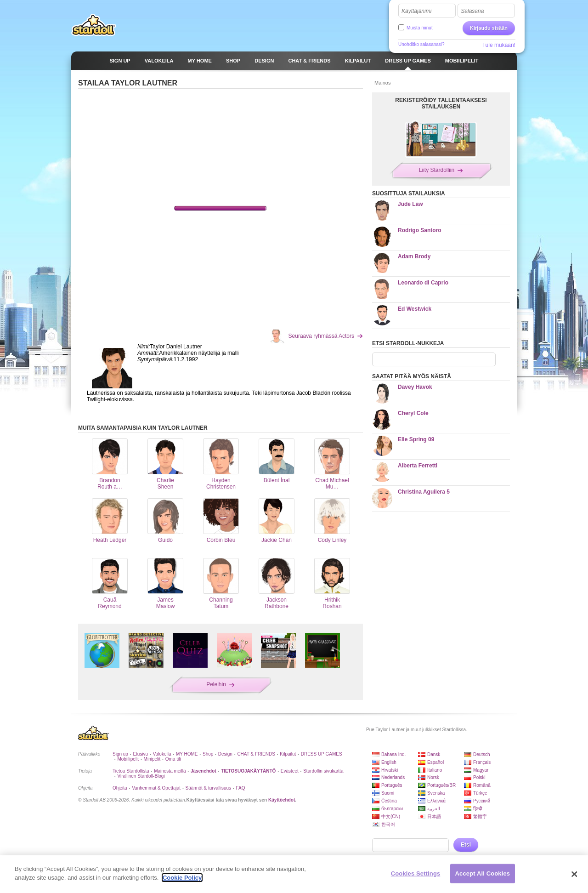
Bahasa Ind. (393, 754)
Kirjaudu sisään (489, 28)
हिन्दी (478, 809)
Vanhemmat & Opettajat (156, 788)
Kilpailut (288, 754)
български (392, 809)
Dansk (434, 754)
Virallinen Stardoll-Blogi (141, 776)
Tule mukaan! (499, 45)
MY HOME (187, 754)
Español (435, 762)
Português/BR (441, 785)
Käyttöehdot (282, 800)
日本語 (434, 816)
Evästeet (290, 771)
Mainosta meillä (170, 771)
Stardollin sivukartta (323, 771)
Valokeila (162, 754)
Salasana (472, 11)
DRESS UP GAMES (322, 754)
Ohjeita (120, 788)
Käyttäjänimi (416, 11)
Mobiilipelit (128, 759)
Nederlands (393, 777)
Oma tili (173, 759)
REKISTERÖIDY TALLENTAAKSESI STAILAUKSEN (441, 103)
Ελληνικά (436, 801)
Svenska (436, 793)
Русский (482, 801)
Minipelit (152, 759)
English (389, 762)
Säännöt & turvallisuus (209, 788)
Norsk (433, 777)
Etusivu (140, 754)
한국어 (388, 824)
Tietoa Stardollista (131, 771)
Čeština (389, 801)
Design (225, 754)
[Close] (574, 874)
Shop (208, 754)
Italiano (435, 770)
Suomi (388, 793)
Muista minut (420, 28)
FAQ (241, 788)
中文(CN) (391, 816)
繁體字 (480, 816)
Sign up (120, 754)
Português (392, 785)
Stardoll (94, 25)
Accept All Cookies (483, 873)
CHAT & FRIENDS (256, 754)
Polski (479, 777)
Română (482, 785)
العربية (434, 809)
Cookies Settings (416, 873)
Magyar (481, 770)
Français (482, 762)
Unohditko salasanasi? (421, 44)
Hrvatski (390, 770)
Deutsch (482, 754)
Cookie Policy (182, 878)
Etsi (466, 845)
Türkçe (480, 793)
